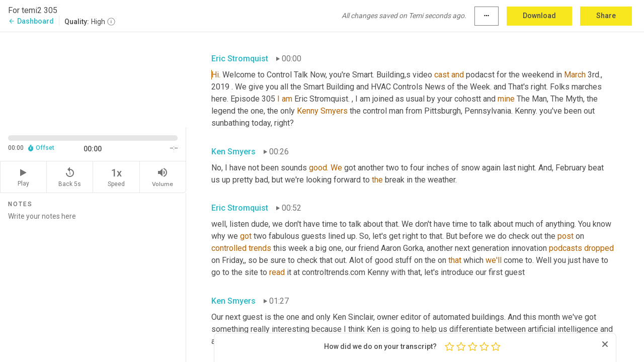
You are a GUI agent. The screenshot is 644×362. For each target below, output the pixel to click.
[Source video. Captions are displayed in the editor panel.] (93, 79)
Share (606, 16)
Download (539, 16)
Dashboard (31, 21)
